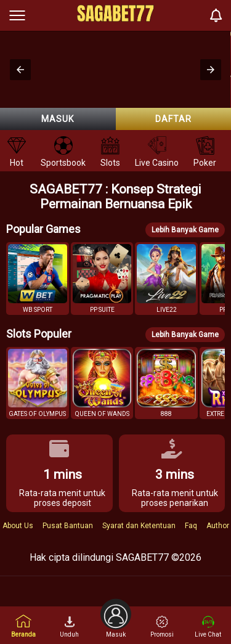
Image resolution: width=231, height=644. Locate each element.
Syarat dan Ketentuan (139, 526)
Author (218, 526)
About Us (18, 526)
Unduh (69, 627)
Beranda (23, 626)
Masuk (58, 119)
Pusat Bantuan (68, 526)
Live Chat (208, 627)
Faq (191, 526)
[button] (20, 70)
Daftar (173, 119)
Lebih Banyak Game (185, 230)
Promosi (162, 627)
